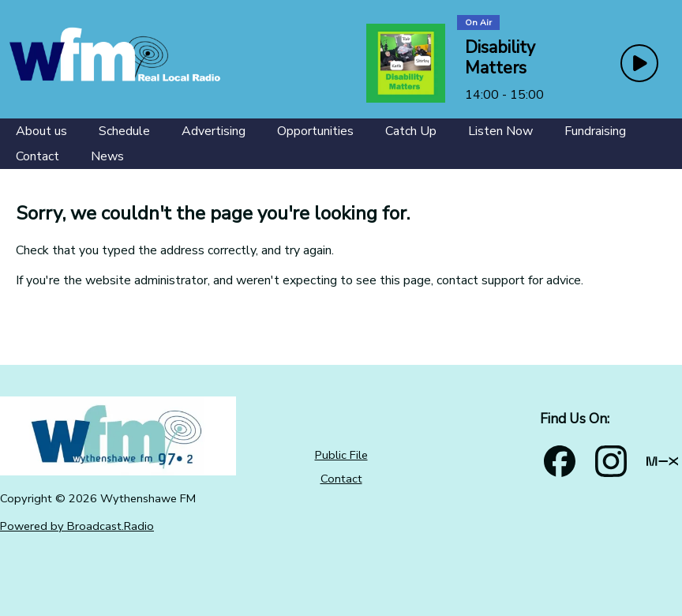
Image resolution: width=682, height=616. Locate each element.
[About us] (41, 131)
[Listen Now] (500, 131)
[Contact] (37, 156)
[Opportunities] (315, 131)
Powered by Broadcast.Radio (77, 526)
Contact (341, 479)
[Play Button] (639, 63)
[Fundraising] (595, 131)
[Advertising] (214, 131)
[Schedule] (124, 131)
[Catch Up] (411, 131)
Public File (341, 455)
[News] (107, 156)
